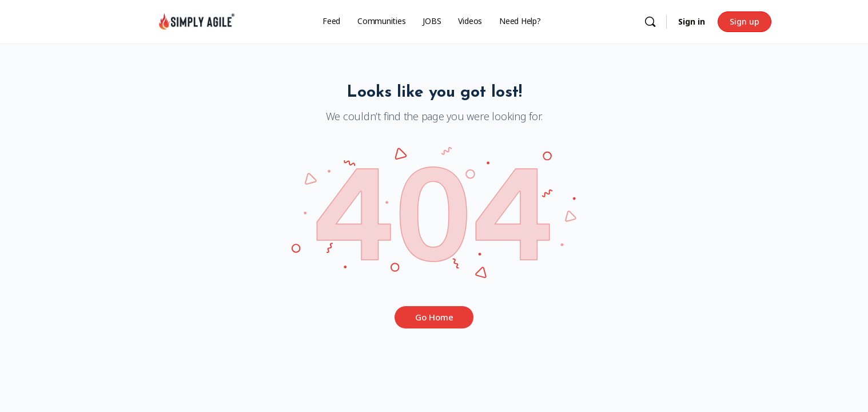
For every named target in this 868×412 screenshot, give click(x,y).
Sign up (744, 21)
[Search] (650, 22)
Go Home (434, 317)
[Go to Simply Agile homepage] (197, 21)
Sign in (692, 21)
